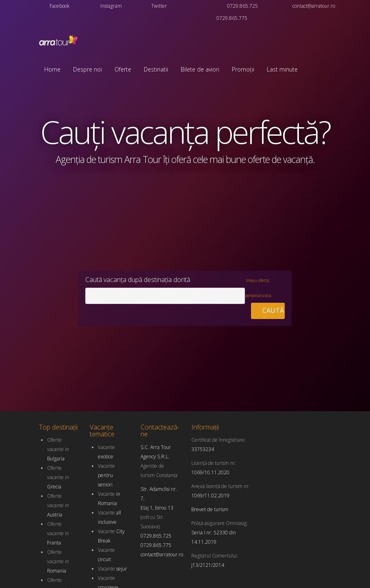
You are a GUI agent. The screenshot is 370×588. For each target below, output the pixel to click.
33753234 (203, 449)
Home (52, 69)
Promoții (243, 69)
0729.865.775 (232, 18)
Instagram (111, 6)
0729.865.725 (242, 6)
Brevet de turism (210, 509)
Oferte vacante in (58, 449)
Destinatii (156, 69)
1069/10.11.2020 (210, 472)
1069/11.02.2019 (210, 496)
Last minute (282, 69)
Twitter (159, 6)
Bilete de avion (200, 69)
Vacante (106, 475)
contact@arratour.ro (314, 6)
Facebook (60, 6)
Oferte (123, 69)
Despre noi (88, 69)
